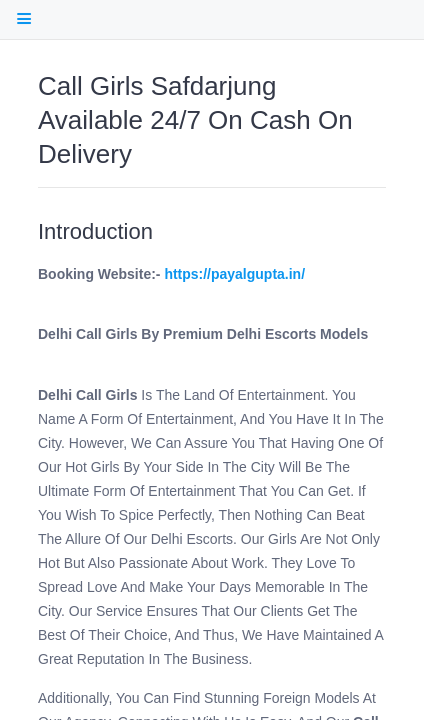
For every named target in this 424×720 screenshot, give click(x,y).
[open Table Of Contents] (23, 18)
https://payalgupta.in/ (234, 274)
